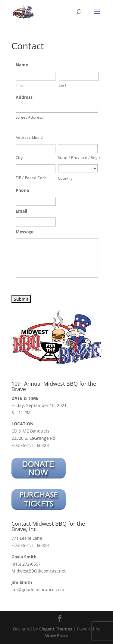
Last (63, 85)
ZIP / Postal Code (31, 178)
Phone (22, 190)
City (19, 158)
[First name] (36, 76)
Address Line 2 (29, 137)
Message (25, 232)
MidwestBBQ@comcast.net (39, 571)
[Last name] (79, 76)
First (20, 85)
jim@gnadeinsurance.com (38, 589)
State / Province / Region (78, 158)
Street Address (30, 117)
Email (21, 211)
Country (65, 178)
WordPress (56, 636)
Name (22, 65)
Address (24, 97)
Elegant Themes (56, 629)
